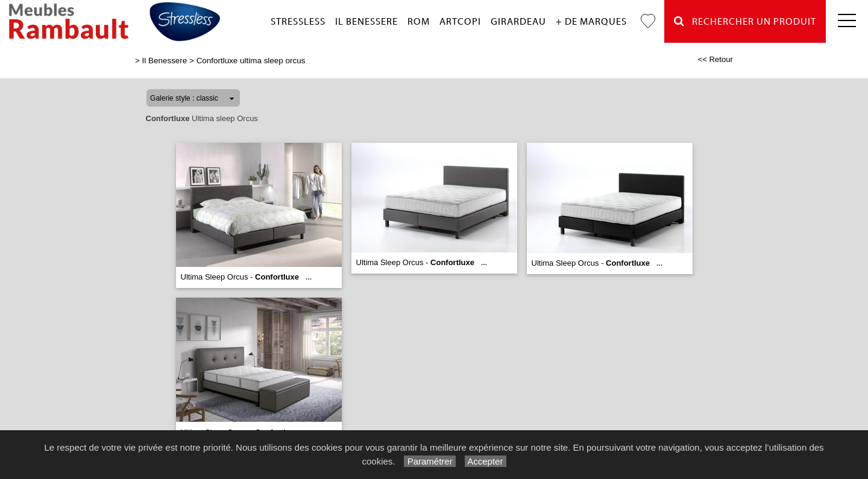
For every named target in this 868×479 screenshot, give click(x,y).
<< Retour (715, 59)
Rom (419, 22)
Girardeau (518, 22)
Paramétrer (429, 461)
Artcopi (460, 22)
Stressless (298, 22)
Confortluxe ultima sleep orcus (251, 61)
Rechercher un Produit (745, 21)
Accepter (486, 461)
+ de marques (591, 22)
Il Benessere (366, 22)
